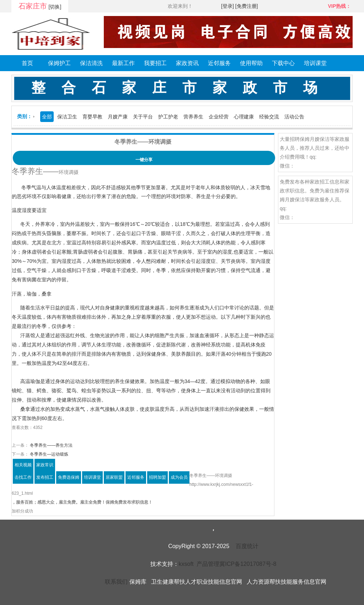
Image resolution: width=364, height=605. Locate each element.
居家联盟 (114, 477)
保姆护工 (59, 63)
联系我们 (116, 582)
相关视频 (23, 465)
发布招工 (45, 477)
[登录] (227, 6)
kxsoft (186, 564)
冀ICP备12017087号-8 (248, 564)
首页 (27, 63)
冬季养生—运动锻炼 (49, 454)
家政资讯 (187, 63)
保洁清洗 (91, 63)
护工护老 (168, 117)
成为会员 (179, 477)
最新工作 (123, 63)
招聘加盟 (157, 477)
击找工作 (23, 477)
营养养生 (193, 117)
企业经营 (219, 117)
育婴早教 (92, 117)
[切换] (55, 7)
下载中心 (283, 63)
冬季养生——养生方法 (51, 445)
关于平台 (143, 117)
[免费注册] (247, 6)
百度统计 (247, 546)
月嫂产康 (118, 117)
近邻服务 (219, 63)
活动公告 (294, 117)
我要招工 (155, 63)
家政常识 (45, 465)
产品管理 (208, 564)
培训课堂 (315, 63)
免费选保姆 (69, 477)
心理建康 (244, 117)
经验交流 (269, 117)
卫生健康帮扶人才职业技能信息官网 (197, 582)
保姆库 (138, 582)
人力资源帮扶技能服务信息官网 (287, 582)
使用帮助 (251, 63)
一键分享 (144, 160)
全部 (47, 117)
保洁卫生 (67, 117)
